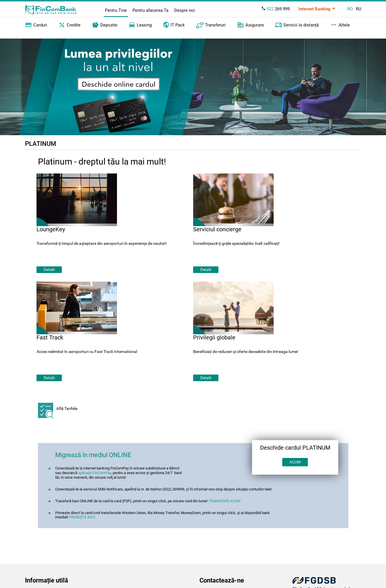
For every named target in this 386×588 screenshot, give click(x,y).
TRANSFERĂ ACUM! (224, 501)
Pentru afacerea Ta (150, 10)
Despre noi (185, 10)
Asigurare (250, 25)
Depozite (105, 25)
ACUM (295, 462)
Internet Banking (314, 9)
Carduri (36, 25)
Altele (340, 25)
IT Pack (174, 24)
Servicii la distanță (297, 25)
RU (359, 9)
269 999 (275, 9)
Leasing (140, 25)
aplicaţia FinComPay (95, 473)
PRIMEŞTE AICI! (82, 517)
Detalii (49, 270)
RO (350, 9)
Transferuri (211, 25)
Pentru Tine (116, 10)
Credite (69, 25)
